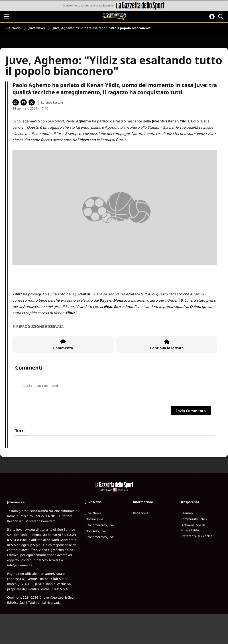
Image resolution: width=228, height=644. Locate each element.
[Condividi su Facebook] (24, 102)
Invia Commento (191, 411)
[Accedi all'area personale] (212, 16)
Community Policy (194, 519)
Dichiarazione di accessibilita (193, 528)
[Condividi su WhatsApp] (16, 102)
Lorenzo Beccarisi (53, 102)
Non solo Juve (96, 531)
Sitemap (187, 513)
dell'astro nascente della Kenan (150, 121)
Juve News (12, 28)
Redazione (141, 513)
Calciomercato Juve (100, 525)
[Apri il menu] (7, 16)
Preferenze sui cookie (196, 536)
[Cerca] (221, 16)
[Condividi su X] (32, 102)
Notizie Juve (94, 519)
